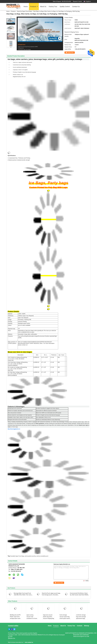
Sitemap (86, 626)
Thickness (11, 316)
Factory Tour (53, 7)
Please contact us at (18, 75)
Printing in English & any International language (24, 72)
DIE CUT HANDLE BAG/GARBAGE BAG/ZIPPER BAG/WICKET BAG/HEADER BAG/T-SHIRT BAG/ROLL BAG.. (36, 343)
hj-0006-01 (36, 357)
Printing (10, 321)
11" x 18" (44, 367)
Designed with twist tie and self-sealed (17, 420)
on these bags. (14, 427)
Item (37, 355)
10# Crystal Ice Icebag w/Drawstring (17, 357)
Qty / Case (61, 355)
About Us (43, 7)
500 (59, 357)
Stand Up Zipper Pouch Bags (24, 11)
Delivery (10, 334)
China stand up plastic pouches (24, 633)
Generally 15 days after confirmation (27, 334)
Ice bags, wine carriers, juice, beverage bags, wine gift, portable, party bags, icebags (45, 59)
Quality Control (65, 7)
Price (9, 331)
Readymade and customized (15, 408)
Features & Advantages (16, 407)
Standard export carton (24, 323)
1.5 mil (52, 357)
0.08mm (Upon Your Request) (26, 316)
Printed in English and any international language (48, 415)
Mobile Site (12, 638)
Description (20, 355)
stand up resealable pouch (42, 556)
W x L (46, 355)
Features (10, 336)
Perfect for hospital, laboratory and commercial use (20, 411)
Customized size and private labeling (22, 65)
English (88, 1)
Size (9, 318)
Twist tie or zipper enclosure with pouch (22, 62)
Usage (10, 320)
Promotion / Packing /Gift (25, 320)
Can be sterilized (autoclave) (20, 67)
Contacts (80, 626)
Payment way (12, 329)
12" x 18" (44, 362)
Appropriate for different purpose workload (46, 411)
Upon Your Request (23, 318)
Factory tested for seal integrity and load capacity (20, 415)
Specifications (12, 156)
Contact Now (70, 53)
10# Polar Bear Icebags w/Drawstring (18, 362)
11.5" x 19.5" (45, 357)
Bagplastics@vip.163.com (19, 77)
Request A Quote (77, 1)
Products (33, 7)
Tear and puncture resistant (15, 413)
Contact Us (76, 7)
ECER (11, 637)
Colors (10, 325)
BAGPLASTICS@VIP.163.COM (81, 636)
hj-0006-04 (36, 372)
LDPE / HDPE (22, 314)
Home (26, 7)
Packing (10, 323)
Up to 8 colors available (24, 325)
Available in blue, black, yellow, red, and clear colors (20, 417)
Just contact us (29, 642)
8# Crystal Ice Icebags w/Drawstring (17, 367)
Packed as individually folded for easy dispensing (48, 420)
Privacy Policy (12, 633)
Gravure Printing (22, 321)
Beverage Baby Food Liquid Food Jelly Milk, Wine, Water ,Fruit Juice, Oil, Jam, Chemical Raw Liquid (23, 595)
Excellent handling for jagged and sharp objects (48, 408)
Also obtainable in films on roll (43, 417)
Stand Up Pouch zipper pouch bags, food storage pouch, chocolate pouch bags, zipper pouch (51, 595)
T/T (19, 329)
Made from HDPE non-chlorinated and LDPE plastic (49, 413)
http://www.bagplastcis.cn (14, 429)
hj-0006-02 (36, 362)
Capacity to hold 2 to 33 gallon (20, 70)
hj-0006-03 (36, 367)
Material (10, 314)
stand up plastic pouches (30, 556)
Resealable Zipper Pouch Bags (17, 556)
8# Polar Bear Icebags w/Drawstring (17, 372)
